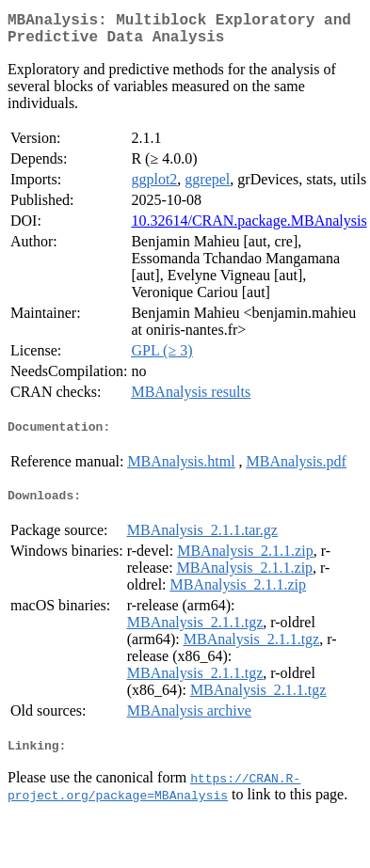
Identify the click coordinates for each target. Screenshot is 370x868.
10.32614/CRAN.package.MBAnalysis (249, 228)
